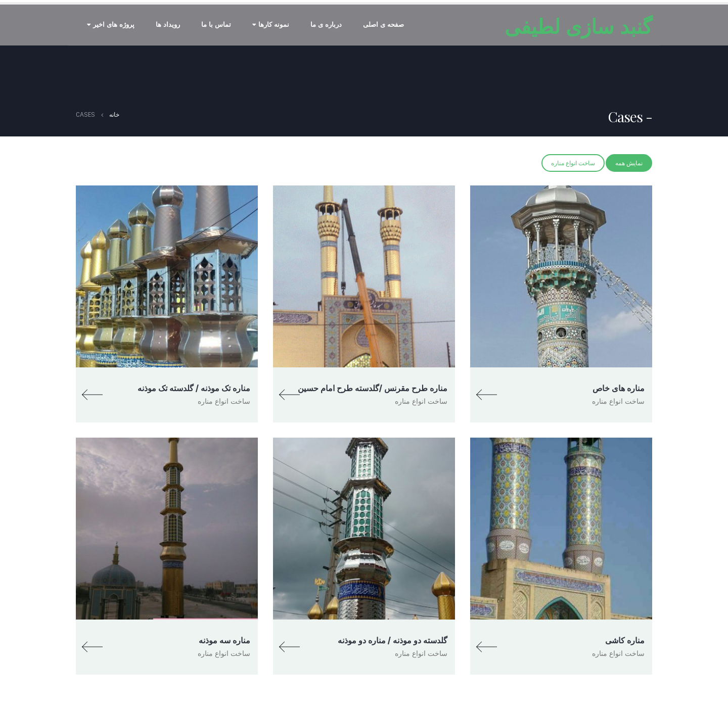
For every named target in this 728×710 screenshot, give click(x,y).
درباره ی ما (326, 25)
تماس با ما (216, 25)
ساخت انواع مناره (573, 163)
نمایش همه (629, 163)
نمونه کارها (274, 25)
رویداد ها (168, 25)
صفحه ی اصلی (383, 25)
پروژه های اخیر (114, 25)
